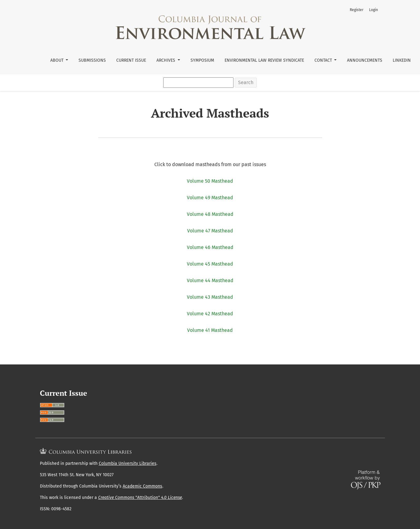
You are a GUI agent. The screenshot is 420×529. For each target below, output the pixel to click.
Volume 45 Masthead (210, 264)
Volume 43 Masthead (210, 297)
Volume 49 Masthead (210, 198)
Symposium (202, 60)
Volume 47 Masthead (210, 231)
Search (246, 82)
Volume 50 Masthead (210, 181)
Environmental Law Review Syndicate (264, 60)
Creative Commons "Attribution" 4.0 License (140, 498)
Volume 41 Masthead (210, 330)
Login (374, 10)
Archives (166, 60)
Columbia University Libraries (128, 463)
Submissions (92, 60)
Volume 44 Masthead (210, 280)
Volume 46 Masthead (210, 247)
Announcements (365, 60)
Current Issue (131, 60)
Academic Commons (143, 486)
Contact (324, 60)
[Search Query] (198, 83)
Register (357, 10)
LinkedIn (402, 60)
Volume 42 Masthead (210, 314)
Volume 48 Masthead (210, 214)
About (58, 60)
